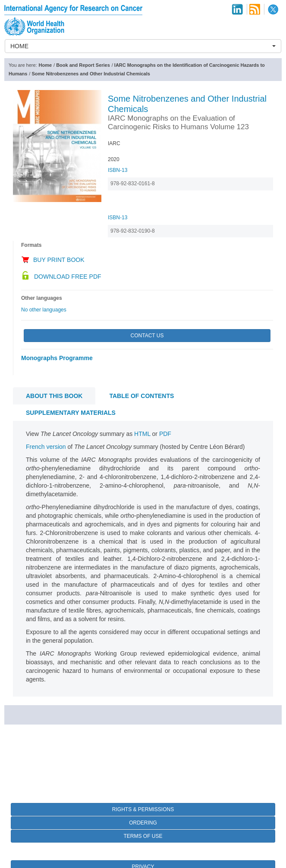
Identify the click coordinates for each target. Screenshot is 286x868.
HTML (142, 434)
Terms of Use (143, 836)
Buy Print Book (59, 260)
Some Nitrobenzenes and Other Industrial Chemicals (91, 74)
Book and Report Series (83, 65)
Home (46, 65)
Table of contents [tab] (141, 396)
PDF (165, 434)
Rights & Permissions (143, 809)
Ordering (143, 823)
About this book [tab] (54, 396)
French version (46, 447)
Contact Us (147, 336)
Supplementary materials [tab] (71, 413)
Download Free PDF (68, 277)
